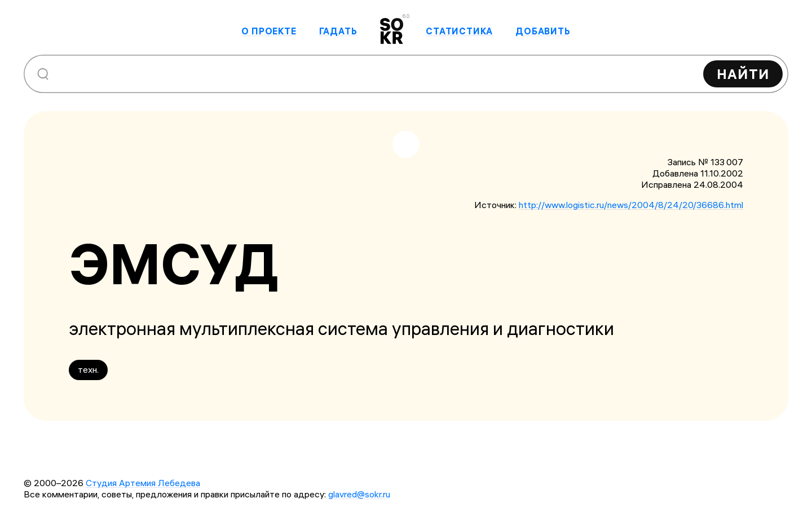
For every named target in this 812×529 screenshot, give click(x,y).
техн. (88, 369)
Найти (743, 74)
